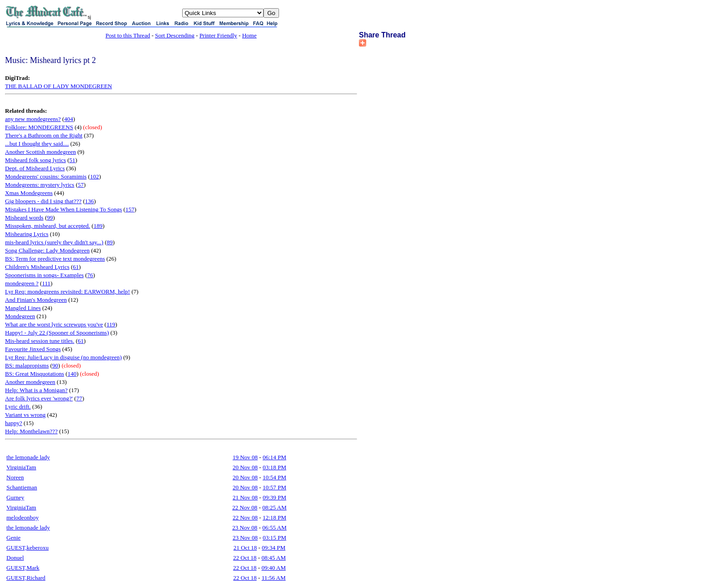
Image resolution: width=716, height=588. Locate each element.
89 (110, 242)
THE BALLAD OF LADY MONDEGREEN (58, 86)
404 (69, 119)
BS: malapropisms (27, 365)
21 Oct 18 (245, 548)
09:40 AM (274, 568)
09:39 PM (274, 497)
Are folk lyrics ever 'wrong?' (39, 398)
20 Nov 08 (245, 467)
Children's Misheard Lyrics (37, 267)
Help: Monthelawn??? (31, 431)
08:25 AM (274, 507)
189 (98, 226)
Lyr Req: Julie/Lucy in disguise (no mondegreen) (63, 357)
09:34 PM (274, 548)
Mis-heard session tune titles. (40, 341)
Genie (13, 538)
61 (76, 267)
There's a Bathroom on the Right (44, 135)
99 (50, 218)
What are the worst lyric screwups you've (54, 324)
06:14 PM (274, 457)
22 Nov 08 (245, 507)
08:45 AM (274, 558)
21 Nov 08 (245, 497)
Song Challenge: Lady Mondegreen (47, 250)
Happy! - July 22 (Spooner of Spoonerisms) (57, 333)
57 (81, 185)
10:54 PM (274, 477)
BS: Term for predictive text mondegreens (55, 259)
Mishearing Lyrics (27, 234)
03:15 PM (274, 538)
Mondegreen (20, 316)
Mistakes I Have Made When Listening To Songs (63, 209)
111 (46, 283)
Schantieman (22, 487)
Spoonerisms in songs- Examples (44, 275)
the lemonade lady (28, 457)
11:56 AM (274, 578)
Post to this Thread (128, 35)
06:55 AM (274, 528)
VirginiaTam (21, 467)
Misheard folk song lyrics (35, 160)
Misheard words (24, 218)
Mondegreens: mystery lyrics (40, 185)
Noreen (15, 477)
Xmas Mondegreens (29, 193)
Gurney (15, 497)
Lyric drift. (18, 407)
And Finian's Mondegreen (36, 300)
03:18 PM (274, 467)
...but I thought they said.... (37, 144)
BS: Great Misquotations (34, 374)
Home (249, 35)
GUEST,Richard (26, 578)
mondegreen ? (22, 283)
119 (111, 324)
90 (55, 365)
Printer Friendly (218, 35)
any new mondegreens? (33, 119)
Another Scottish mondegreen (40, 152)
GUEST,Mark (23, 568)
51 (72, 160)
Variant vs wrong (25, 415)
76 (90, 275)
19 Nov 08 (245, 457)
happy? (14, 423)
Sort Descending (175, 35)
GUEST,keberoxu (28, 548)
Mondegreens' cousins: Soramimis (46, 176)
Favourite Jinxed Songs (33, 349)
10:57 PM (274, 487)
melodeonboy (23, 517)
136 (89, 201)
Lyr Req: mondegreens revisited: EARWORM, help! (68, 291)
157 (130, 209)
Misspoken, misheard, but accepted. (47, 226)
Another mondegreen (30, 382)
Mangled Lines (23, 308)
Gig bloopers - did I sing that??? (43, 201)
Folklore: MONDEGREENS (39, 127)
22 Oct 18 (245, 558)
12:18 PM (274, 517)
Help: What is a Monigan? (36, 390)
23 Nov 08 (245, 528)
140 (72, 374)
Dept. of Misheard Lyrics (35, 168)
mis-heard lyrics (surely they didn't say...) (54, 242)
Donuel (15, 558)
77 (79, 398)
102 (95, 176)
